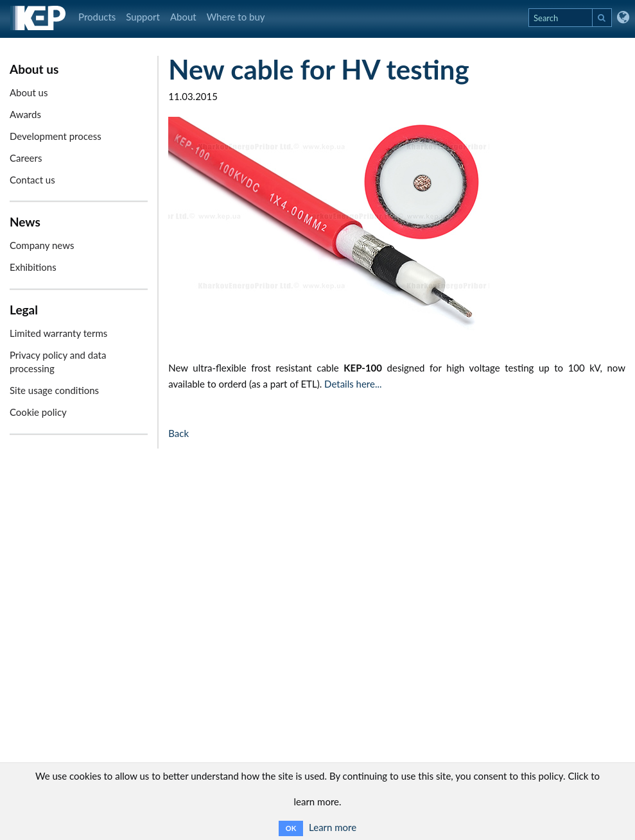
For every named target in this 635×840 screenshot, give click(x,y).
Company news (42, 245)
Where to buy (236, 17)
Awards (25, 114)
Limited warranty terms (58, 333)
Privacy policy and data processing (58, 362)
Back (178, 433)
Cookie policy (38, 412)
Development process (56, 136)
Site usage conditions (54, 390)
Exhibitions (33, 267)
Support (143, 17)
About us (29, 92)
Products (97, 17)
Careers (26, 158)
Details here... (353, 384)
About (183, 17)
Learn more (333, 827)
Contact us (32, 180)
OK (291, 828)
